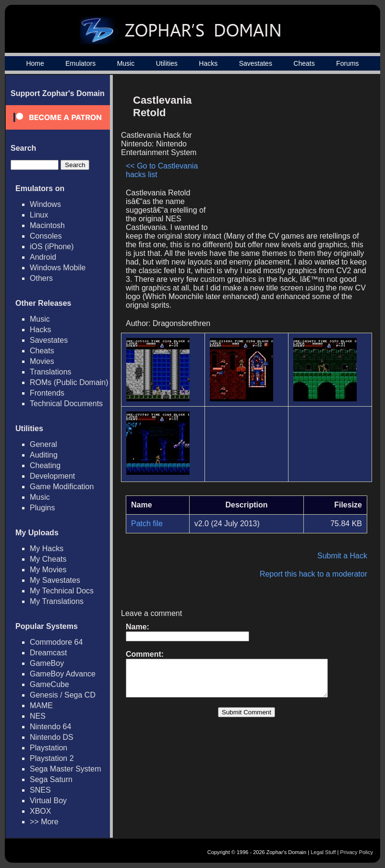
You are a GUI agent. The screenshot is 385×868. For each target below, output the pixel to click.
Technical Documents (66, 404)
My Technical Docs (62, 591)
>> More (44, 822)
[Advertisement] (286, 157)
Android (43, 257)
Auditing (44, 455)
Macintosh (47, 225)
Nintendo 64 (50, 727)
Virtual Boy (48, 801)
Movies (42, 361)
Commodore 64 (56, 642)
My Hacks (47, 549)
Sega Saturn (51, 779)
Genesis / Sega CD (63, 695)
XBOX (40, 811)
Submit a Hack (342, 556)
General (43, 444)
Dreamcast (48, 653)
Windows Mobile (58, 268)
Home (35, 63)
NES (38, 716)
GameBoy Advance (63, 674)
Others (41, 278)
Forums (347, 63)
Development (52, 476)
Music (126, 63)
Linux (39, 215)
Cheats (304, 63)
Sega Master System (66, 769)
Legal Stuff (323, 852)
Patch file (147, 524)
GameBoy (47, 663)
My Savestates (55, 580)
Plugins (42, 508)
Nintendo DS (52, 737)
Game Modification (62, 487)
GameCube (49, 684)
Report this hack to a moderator (313, 574)
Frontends (47, 393)
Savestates (256, 63)
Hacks (208, 63)
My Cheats (48, 559)
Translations (51, 372)
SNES (40, 790)
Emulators (80, 63)
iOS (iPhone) (52, 247)
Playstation (48, 748)
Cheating (45, 465)
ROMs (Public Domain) (69, 382)
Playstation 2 (52, 758)
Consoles (46, 236)
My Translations (57, 601)
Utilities (167, 63)
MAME (41, 705)
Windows (45, 204)
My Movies (48, 570)
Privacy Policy (357, 852)
